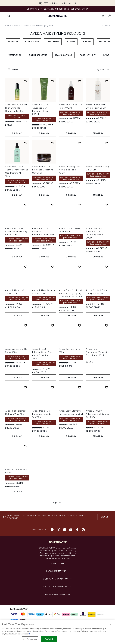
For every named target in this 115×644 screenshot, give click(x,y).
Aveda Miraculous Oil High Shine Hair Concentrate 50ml (16, 108)
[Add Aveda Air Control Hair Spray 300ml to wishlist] (26, 325)
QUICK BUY (17, 133)
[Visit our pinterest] (83, 530)
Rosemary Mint (88, 55)
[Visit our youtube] (71, 530)
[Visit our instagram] (65, 530)
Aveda (26, 26)
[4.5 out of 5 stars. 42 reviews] (14, 363)
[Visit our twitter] (58, 530)
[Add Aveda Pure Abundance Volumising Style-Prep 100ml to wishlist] (106, 325)
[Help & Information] (58, 571)
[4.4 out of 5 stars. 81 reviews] (41, 304)
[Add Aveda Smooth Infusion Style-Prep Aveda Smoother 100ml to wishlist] (53, 325)
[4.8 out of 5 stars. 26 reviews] (68, 307)
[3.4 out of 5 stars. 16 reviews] (95, 428)
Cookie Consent (57, 563)
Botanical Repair (38, 55)
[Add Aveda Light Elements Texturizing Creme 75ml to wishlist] (79, 387)
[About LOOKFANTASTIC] (58, 587)
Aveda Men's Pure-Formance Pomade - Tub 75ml (43, 414)
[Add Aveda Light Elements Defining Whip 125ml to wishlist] (26, 387)
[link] (103, 16)
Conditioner (32, 42)
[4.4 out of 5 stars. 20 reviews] (14, 424)
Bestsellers (105, 42)
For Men (71, 42)
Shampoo (13, 42)
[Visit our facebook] (52, 530)
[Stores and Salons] (57, 595)
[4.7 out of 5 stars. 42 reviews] (41, 183)
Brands (17, 26)
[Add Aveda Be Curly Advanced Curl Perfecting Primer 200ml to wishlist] (106, 205)
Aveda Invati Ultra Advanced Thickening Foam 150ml (16, 231)
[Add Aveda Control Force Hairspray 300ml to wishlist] (106, 267)
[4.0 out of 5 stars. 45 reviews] (95, 248)
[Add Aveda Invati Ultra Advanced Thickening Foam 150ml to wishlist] (26, 205)
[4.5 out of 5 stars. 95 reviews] (95, 180)
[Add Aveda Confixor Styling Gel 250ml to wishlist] (106, 143)
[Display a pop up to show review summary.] (26, 121)
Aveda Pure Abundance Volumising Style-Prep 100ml (98, 352)
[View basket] (110, 16)
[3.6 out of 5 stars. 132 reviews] (41, 125)
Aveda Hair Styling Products (58, 34)
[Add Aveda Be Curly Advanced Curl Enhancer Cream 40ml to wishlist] (53, 205)
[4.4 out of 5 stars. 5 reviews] (14, 245)
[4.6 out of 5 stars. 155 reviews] (69, 118)
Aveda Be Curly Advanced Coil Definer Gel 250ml (98, 414)
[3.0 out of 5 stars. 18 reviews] (41, 369)
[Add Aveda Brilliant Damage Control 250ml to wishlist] (53, 267)
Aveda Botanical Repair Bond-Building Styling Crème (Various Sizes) (71, 293)
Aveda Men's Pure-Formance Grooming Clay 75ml (43, 170)
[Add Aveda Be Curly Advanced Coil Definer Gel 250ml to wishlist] (106, 387)
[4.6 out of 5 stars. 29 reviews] (14, 304)
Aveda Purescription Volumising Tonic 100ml (69, 170)
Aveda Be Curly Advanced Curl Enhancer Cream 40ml (44, 231)
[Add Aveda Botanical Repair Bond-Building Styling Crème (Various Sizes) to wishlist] (79, 267)
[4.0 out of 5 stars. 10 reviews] (68, 424)
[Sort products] (103, 70)
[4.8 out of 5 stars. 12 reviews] (14, 483)
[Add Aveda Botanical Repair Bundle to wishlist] (26, 446)
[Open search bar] (9, 16)
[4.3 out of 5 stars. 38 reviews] (14, 187)
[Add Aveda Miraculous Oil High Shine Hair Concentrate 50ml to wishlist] (26, 81)
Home (8, 26)
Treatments (53, 42)
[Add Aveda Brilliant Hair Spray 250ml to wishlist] (26, 267)
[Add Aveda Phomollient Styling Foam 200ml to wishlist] (106, 81)
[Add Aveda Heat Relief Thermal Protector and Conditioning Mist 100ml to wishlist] (26, 143)
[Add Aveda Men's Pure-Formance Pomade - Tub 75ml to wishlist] (53, 387)
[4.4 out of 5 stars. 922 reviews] (15, 122)
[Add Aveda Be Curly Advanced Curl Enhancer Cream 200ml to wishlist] (53, 81)
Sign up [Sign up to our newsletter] (105, 517)
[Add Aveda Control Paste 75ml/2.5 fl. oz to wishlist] (79, 205)
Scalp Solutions (64, 55)
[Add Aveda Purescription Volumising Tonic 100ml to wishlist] (79, 143)
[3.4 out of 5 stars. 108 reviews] (42, 245)
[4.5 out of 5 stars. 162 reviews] (69, 183)
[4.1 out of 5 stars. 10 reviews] (68, 242)
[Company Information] (57, 579)
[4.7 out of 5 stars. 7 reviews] (67, 363)
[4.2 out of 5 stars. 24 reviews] (95, 304)
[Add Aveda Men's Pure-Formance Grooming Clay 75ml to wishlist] (53, 143)
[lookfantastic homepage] (58, 16)
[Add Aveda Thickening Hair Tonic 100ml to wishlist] (79, 81)
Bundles (87, 42)
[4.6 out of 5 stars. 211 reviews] (95, 118)
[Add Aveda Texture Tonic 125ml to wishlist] (79, 325)
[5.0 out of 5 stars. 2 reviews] (40, 428)
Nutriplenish (15, 55)
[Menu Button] (4, 16)
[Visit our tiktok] (77, 530)
